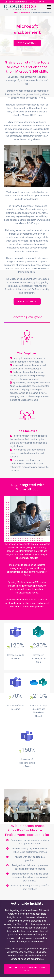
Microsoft (26, 13)
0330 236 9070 (37, 2)
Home (15, 13)
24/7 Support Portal (16, 2)
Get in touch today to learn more (27, 969)
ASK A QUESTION (27, 43)
